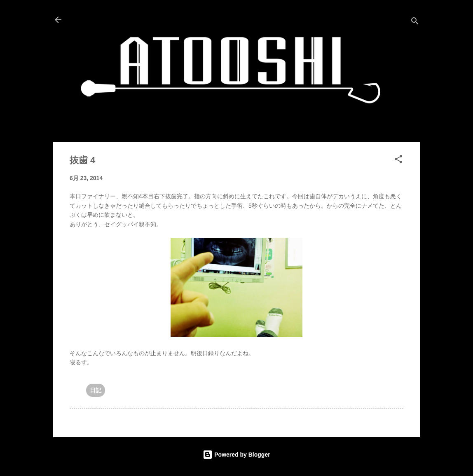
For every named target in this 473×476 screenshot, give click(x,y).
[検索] (415, 22)
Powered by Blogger (236, 455)
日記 (96, 390)
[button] (398, 161)
